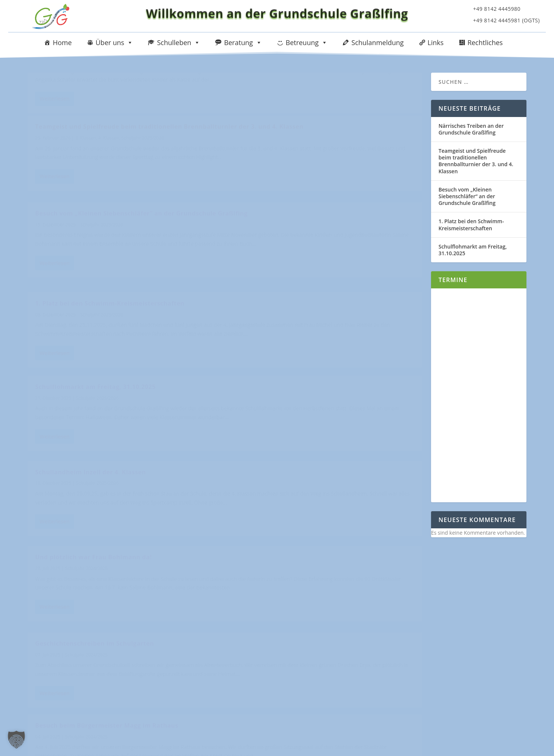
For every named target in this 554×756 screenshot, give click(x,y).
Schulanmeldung (377, 42)
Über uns (115, 42)
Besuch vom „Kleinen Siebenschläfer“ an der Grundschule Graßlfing (105, 190)
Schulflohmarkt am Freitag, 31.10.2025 (95, 296)
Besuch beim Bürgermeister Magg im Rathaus (107, 500)
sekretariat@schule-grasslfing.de (95, 702)
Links (436, 42)
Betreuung (307, 42)
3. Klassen (287, 103)
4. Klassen (310, 103)
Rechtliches (485, 42)
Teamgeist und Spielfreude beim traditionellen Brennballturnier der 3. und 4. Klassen (310, 88)
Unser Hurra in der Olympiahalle (288, 500)
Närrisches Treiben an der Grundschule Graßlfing (112, 84)
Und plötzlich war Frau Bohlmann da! (93, 398)
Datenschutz (459, 664)
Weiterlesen (55, 151)
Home (62, 42)
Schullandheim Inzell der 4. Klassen (292, 296)
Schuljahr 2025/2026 (96, 95)
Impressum (457, 641)
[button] (16, 740)
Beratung (243, 42)
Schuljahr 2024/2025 (86, 409)
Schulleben (178, 42)
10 (398, 600)
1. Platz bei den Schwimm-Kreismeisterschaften (312, 194)
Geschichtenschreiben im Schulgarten (296, 398)
